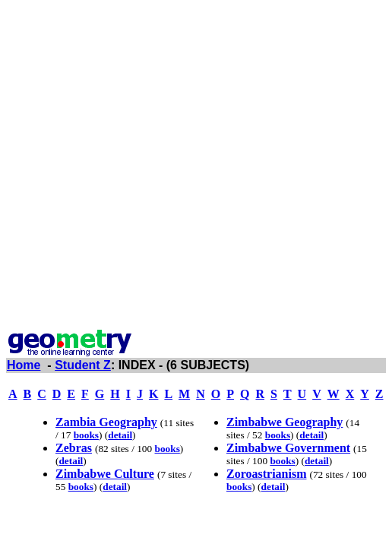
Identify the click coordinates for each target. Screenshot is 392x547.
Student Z (83, 365)
